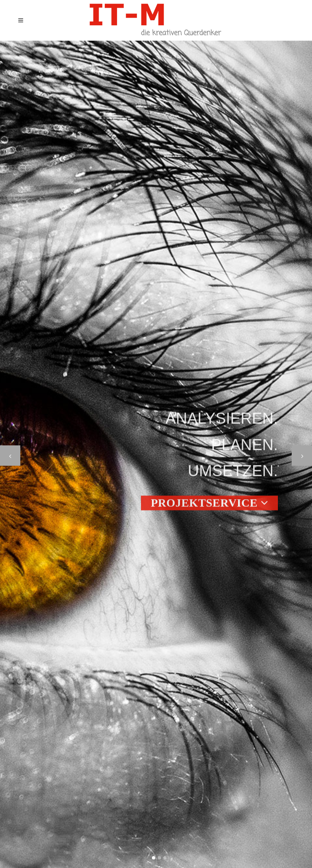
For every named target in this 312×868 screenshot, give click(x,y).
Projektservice (209, 506)
